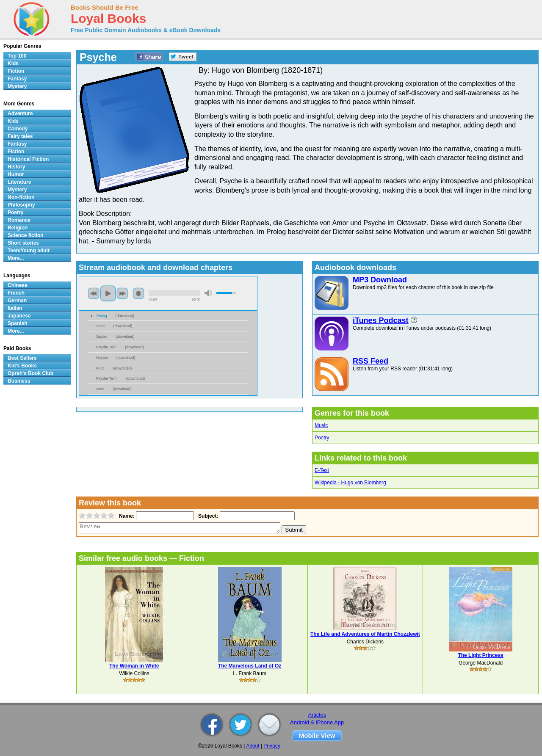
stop (138, 293)
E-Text (322, 470)
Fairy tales (20, 136)
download (125, 316)
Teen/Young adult (29, 251)
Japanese (19, 316)
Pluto (100, 368)
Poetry (322, 438)
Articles (317, 715)
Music (321, 425)
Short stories (23, 243)
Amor (101, 326)
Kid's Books (22, 366)
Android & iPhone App (317, 722)
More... (16, 258)
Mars (100, 389)
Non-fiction (21, 197)
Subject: (207, 516)
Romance (19, 220)
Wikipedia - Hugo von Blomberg (350, 483)
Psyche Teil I (106, 347)
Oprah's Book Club (30, 373)
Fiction (16, 71)
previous (94, 293)
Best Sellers (22, 358)
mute (208, 293)
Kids (13, 63)
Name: (126, 516)
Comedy (18, 129)
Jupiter (102, 337)
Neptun (102, 358)
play (108, 293)
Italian (15, 308)
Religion (18, 228)
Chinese (18, 285)
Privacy (272, 746)
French (16, 293)
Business (19, 381)
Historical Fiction (28, 159)
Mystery (17, 86)
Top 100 (17, 56)
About (253, 746)
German (17, 301)
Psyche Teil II (107, 378)
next (122, 293)
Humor (16, 174)
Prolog (102, 316)
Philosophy (21, 205)
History (16, 167)
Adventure (20, 113)
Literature (19, 182)
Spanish (18, 323)
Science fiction (26, 235)
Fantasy (17, 79)
